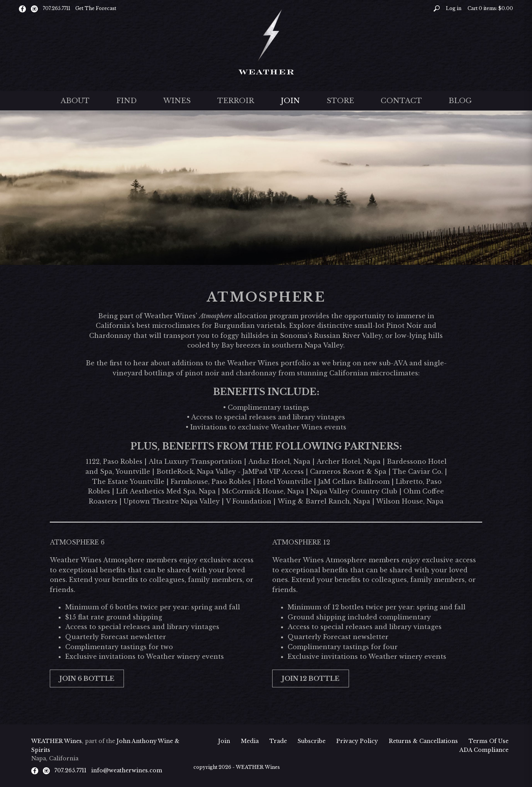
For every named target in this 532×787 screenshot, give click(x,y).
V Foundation (249, 501)
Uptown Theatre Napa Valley (172, 501)
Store (340, 101)
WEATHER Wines (57, 741)
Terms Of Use (489, 741)
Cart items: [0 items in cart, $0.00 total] (490, 8)
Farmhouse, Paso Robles (211, 482)
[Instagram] (34, 8)
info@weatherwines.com (127, 770)
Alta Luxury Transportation (195, 461)
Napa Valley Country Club (354, 491)
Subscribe (312, 741)
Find (126, 101)
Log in (454, 8)
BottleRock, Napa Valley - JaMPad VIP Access (230, 472)
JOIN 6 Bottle (87, 678)
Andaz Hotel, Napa (279, 461)
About (75, 101)
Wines (177, 101)
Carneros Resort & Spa (348, 472)
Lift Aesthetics (140, 491)
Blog (460, 101)
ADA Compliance (484, 750)
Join (290, 101)
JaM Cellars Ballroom (354, 482)
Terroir (236, 101)
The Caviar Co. (418, 472)
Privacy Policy (357, 741)
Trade (278, 741)
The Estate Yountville (128, 482)
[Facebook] (22, 8)
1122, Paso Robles (114, 461)
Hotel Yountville (285, 482)
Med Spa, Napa (190, 491)
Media (250, 741)
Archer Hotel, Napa (349, 461)
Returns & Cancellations (423, 741)
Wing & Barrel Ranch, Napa (324, 501)
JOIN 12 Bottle (311, 678)
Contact (401, 101)
